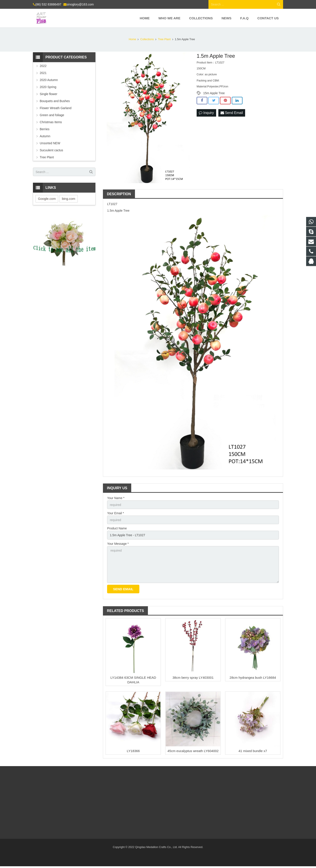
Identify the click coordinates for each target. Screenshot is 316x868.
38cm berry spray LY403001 (193, 678)
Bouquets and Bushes (55, 101)
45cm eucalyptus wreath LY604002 (193, 751)
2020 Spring (48, 87)
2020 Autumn (49, 80)
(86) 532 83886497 (48, 4)
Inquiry (206, 113)
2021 (43, 73)
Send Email (232, 113)
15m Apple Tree (214, 93)
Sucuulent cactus (51, 150)
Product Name (117, 528)
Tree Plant (47, 157)
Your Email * (116, 513)
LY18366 (133, 751)
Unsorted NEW (50, 143)
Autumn (45, 136)
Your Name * (116, 498)
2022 (43, 66)
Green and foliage (52, 115)
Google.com (47, 199)
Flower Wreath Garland (56, 108)
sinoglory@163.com (80, 4)
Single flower (48, 94)
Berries (45, 129)
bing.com (69, 199)
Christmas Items (51, 122)
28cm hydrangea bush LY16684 (253, 678)
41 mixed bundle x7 (253, 751)
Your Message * (118, 544)
